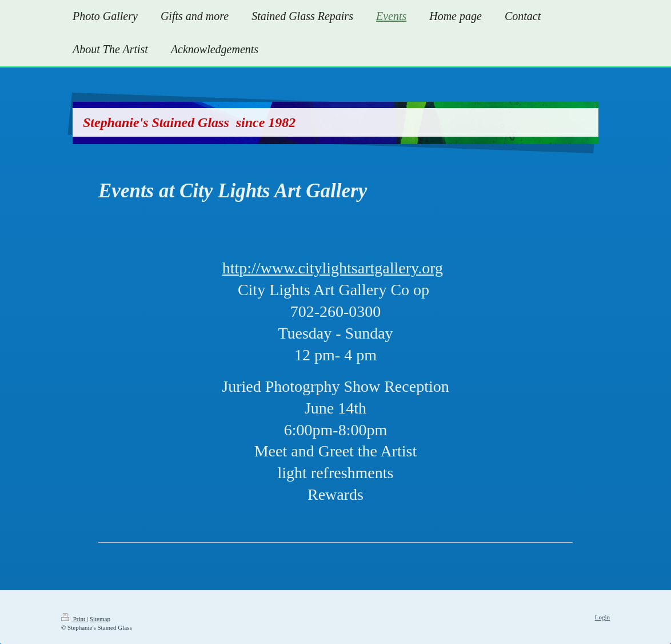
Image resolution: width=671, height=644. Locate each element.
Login (602, 617)
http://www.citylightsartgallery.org (333, 268)
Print (74, 619)
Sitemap (100, 619)
